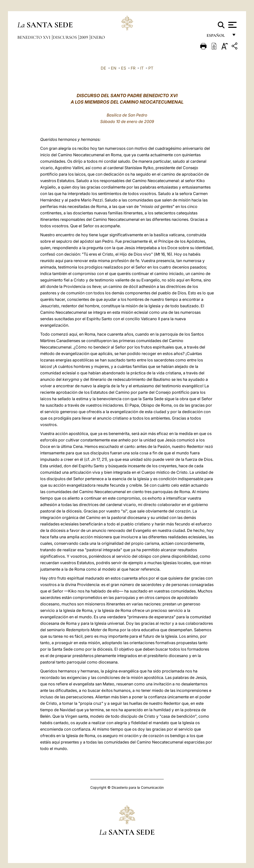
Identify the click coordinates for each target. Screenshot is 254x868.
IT (142, 68)
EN (114, 68)
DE (103, 68)
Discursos (65, 37)
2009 (84, 37)
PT (151, 68)
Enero (98, 37)
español (218, 37)
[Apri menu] (232, 25)
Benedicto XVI (34, 37)
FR (133, 68)
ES (124, 68)
